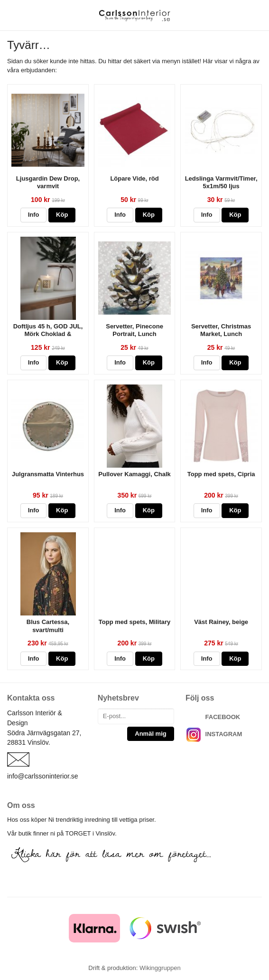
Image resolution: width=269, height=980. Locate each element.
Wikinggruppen (160, 968)
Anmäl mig (150, 734)
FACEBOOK (223, 717)
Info (34, 215)
